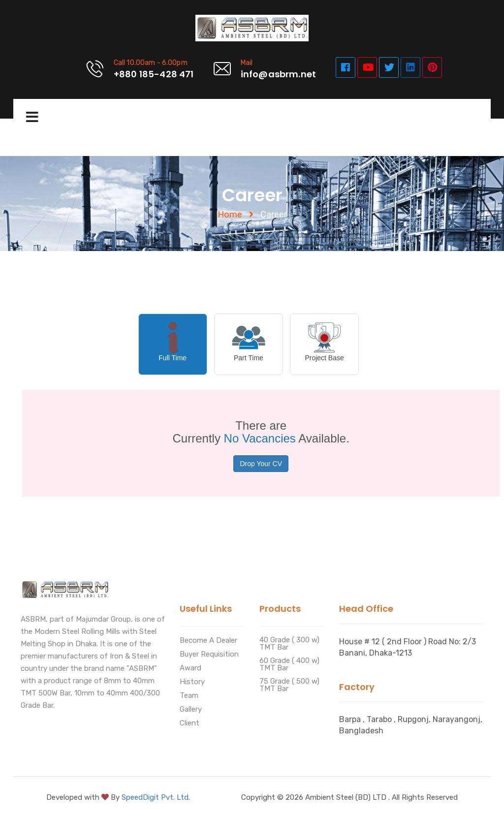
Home (230, 215)
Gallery (191, 710)
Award (190, 668)
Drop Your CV (261, 464)
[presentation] (173, 344)
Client (189, 724)
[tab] (175, 344)
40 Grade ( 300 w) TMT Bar (289, 644)
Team (189, 696)
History (192, 682)
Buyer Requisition (209, 655)
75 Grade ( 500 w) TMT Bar (289, 685)
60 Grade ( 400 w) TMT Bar (289, 665)
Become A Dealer (208, 641)
